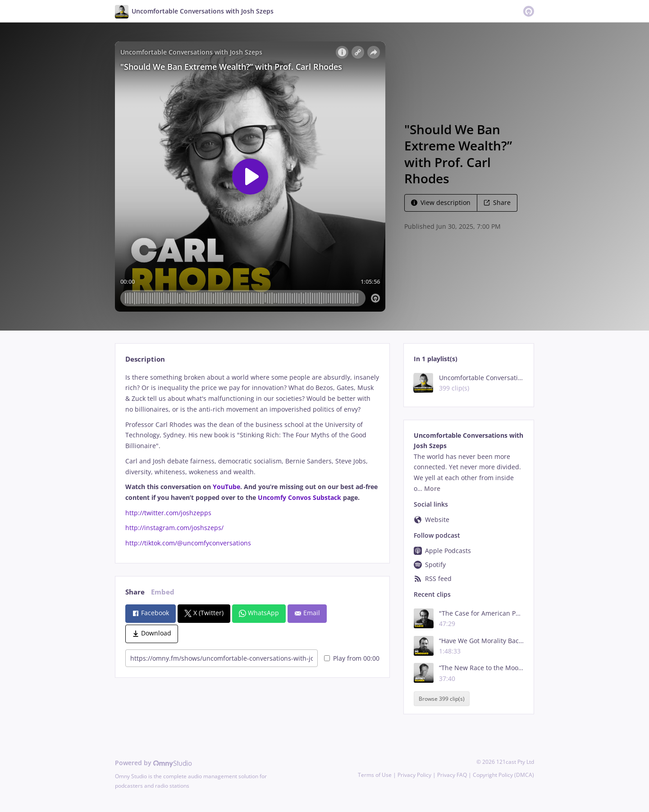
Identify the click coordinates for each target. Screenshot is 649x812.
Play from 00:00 (352, 658)
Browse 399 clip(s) (442, 699)
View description (441, 202)
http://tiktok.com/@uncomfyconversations (188, 543)
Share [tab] (135, 592)
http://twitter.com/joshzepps (168, 513)
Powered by (153, 763)
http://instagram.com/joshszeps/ (174, 528)
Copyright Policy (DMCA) (503, 775)
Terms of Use (375, 775)
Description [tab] (145, 359)
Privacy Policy (414, 775)
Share (497, 202)
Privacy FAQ (452, 775)
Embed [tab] (163, 592)
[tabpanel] (252, 460)
